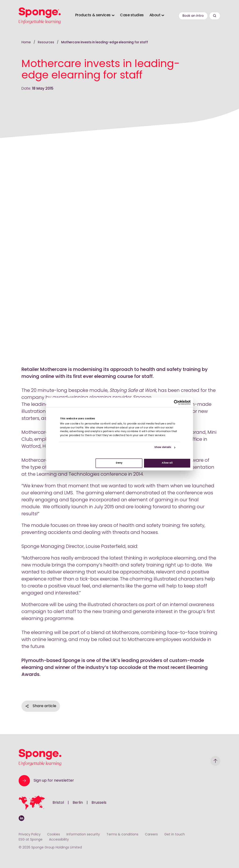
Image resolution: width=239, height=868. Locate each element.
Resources (46, 42)
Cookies (54, 835)
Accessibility (59, 840)
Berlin (78, 803)
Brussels (99, 803)
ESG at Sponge (31, 840)
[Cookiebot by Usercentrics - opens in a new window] (176, 402)
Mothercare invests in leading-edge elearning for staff (105, 42)
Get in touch (175, 835)
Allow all (167, 463)
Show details (163, 448)
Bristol (58, 803)
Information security (83, 835)
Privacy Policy (30, 835)
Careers (151, 835)
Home (26, 42)
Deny (119, 463)
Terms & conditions (122, 835)
